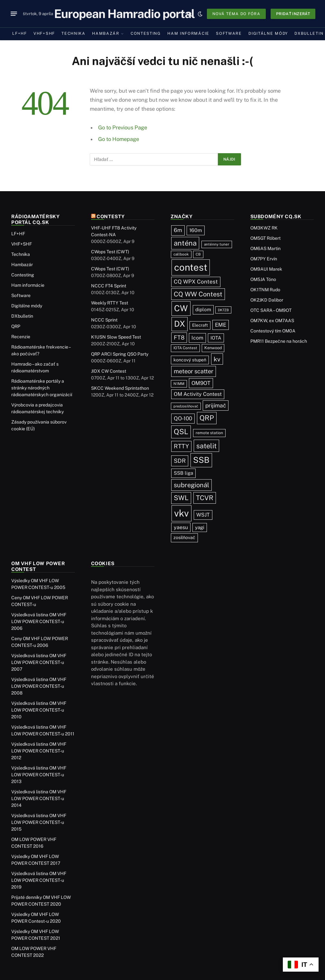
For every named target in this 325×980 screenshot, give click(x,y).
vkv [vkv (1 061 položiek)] (181, 513)
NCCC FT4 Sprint (109, 286)
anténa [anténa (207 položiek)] (185, 243)
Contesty (111, 216)
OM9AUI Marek (266, 269)
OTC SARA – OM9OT (271, 310)
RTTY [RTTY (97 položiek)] (181, 446)
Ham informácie (188, 33)
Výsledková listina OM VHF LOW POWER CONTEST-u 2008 (39, 686)
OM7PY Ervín (264, 259)
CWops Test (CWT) (110, 252)
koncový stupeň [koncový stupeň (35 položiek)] (190, 360)
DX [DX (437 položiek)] (180, 324)
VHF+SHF (44, 33)
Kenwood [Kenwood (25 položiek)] (213, 348)
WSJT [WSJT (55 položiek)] (203, 515)
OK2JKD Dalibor (267, 300)
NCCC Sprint (104, 320)
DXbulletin (22, 316)
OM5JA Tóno (263, 279)
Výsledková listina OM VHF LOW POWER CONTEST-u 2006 (39, 621)
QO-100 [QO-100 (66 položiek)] (183, 418)
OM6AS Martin (265, 248)
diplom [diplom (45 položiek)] (203, 309)
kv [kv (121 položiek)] (217, 359)
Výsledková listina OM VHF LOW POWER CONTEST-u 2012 (39, 751)
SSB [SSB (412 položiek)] (201, 460)
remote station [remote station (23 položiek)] (209, 433)
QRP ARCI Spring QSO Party (120, 354)
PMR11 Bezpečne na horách (279, 341)
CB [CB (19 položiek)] (198, 254)
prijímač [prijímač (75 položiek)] (216, 405)
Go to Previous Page (123, 127)
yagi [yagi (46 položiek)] (200, 527)
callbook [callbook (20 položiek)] (181, 254)
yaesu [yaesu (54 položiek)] (181, 527)
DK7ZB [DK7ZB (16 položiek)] (223, 310)
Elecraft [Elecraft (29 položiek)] (200, 325)
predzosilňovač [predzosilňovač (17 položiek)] (186, 406)
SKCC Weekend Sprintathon (120, 388)
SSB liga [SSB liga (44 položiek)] (183, 473)
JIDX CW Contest (109, 371)
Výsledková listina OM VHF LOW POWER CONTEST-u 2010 (39, 710)
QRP (16, 326)
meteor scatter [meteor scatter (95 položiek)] (194, 371)
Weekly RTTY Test (110, 303)
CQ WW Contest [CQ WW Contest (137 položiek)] (198, 294)
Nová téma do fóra (236, 14)
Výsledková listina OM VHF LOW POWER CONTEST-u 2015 (39, 822)
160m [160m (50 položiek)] (196, 230)
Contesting (146, 33)
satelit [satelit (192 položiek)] (206, 446)
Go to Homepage (119, 139)
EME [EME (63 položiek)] (221, 325)
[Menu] (14, 14)
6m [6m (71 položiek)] (178, 230)
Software (229, 33)
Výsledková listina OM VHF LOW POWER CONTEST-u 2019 (39, 880)
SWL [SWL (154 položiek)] (181, 498)
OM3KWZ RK (264, 228)
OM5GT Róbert (265, 238)
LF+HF (19, 33)
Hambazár (106, 33)
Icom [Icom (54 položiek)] (197, 338)
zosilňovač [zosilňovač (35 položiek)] (184, 537)
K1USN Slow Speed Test (116, 337)
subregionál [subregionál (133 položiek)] (191, 485)
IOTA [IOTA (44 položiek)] (216, 338)
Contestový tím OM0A (273, 331)
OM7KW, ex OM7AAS (272, 321)
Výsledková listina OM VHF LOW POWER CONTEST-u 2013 (39, 775)
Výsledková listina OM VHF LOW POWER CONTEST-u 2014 (39, 798)
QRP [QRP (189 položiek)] (207, 418)
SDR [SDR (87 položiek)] (180, 461)
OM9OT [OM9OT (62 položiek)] (201, 383)
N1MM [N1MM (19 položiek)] (179, 384)
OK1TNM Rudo (265, 290)
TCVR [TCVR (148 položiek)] (205, 498)
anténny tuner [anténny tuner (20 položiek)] (217, 244)
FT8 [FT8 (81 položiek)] (179, 337)
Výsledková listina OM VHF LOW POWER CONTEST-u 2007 (39, 662)
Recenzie (21, 337)
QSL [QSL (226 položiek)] (181, 432)
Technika (74, 33)
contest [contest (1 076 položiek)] (191, 267)
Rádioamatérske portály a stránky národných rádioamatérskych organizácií (42, 388)
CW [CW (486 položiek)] (181, 308)
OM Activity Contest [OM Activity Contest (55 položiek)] (198, 394)
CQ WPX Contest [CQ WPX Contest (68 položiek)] (196, 282)
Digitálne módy (268, 33)
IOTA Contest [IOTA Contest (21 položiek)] (185, 348)
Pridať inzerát (293, 14)
